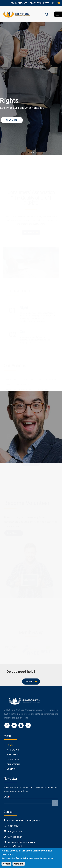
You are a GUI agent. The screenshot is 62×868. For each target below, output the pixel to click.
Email (7, 797)
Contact (29, 682)
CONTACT (11, 769)
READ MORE (12, 120)
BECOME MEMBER (19, 3)
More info (19, 864)
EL (54, 3)
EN (58, 3)
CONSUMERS (13, 759)
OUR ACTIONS (13, 764)
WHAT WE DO (13, 755)
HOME (10, 745)
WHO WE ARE (13, 750)
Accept (6, 864)
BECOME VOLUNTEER (40, 3)
